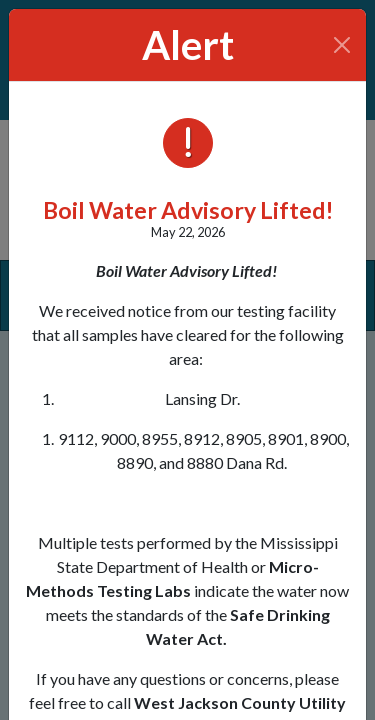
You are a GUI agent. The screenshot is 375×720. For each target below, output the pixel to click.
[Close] (342, 45)
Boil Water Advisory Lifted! (188, 210)
